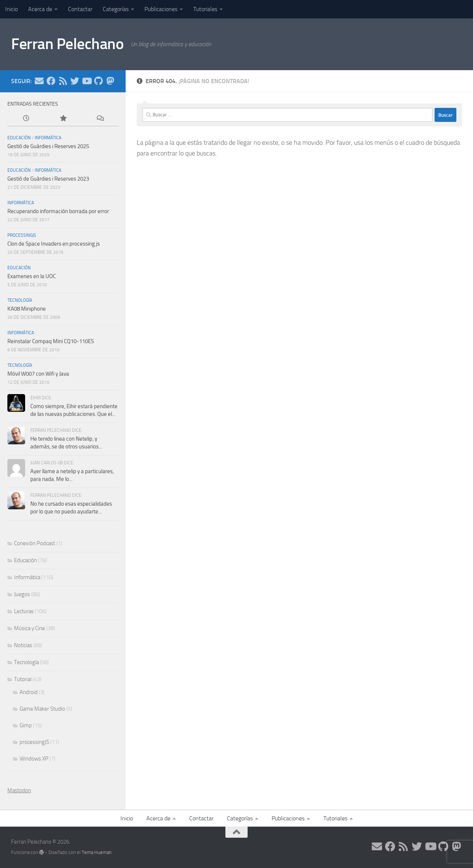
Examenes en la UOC (32, 276)
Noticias (23, 645)
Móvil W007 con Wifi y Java (38, 374)
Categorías (116, 9)
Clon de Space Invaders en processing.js (54, 244)
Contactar (80, 9)
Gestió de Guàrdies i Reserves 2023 (48, 179)
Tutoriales (205, 9)
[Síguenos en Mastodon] (110, 81)
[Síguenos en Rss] (63, 81)
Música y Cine (30, 628)
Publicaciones (161, 9)
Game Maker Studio (42, 709)
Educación (19, 138)
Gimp (26, 725)
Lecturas (24, 611)
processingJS (22, 235)
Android (29, 692)
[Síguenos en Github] (98, 81)
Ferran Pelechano (67, 44)
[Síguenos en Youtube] (86, 81)
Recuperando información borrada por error (58, 211)
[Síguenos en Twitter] (75, 81)
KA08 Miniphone (27, 309)
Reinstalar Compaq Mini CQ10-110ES (51, 341)
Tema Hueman (97, 852)
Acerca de (40, 9)
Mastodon (19, 790)
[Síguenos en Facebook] (51, 81)
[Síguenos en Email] (39, 81)
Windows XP (34, 759)
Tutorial (23, 679)
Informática (48, 138)
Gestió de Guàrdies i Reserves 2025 (48, 146)
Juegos (22, 594)
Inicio (11, 9)
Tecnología (20, 300)
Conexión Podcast (35, 543)
